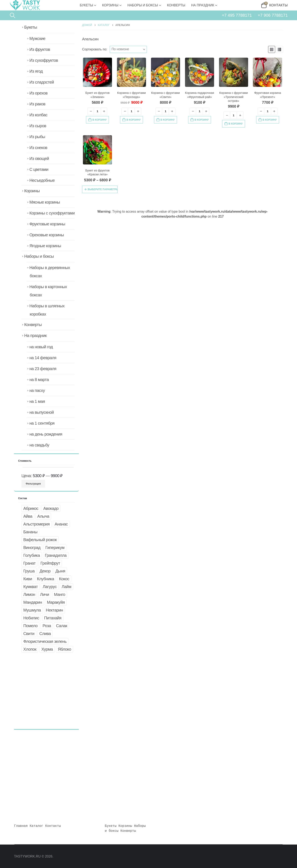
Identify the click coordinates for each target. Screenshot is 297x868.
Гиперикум (55, 548)
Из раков (37, 104)
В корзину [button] (100, 120)
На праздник (203, 5)
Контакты (279, 5)
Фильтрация (33, 484)
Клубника (45, 579)
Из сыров (38, 126)
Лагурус (50, 587)
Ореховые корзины (47, 235)
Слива (45, 634)
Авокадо (51, 508)
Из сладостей (42, 82)
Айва (28, 516)
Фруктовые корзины (47, 224)
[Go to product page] (98, 72)
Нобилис (31, 618)
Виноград (32, 548)
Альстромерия (37, 524)
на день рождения (46, 434)
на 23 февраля (43, 369)
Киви (28, 579)
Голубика (32, 555)
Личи (45, 594)
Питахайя (53, 618)
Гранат (29, 563)
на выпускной (41, 412)
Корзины (110, 5)
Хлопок (30, 649)
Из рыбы (37, 137)
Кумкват (31, 587)
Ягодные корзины (45, 246)
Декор (45, 571)
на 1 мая (37, 401)
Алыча (43, 516)
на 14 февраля (43, 358)
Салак (61, 626)
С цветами (39, 169)
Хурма (47, 649)
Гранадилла (56, 555)
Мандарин (33, 602)
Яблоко (64, 649)
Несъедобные (42, 180)
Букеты (86, 5)
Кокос (64, 579)
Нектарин (54, 610)
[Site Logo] (25, 5)
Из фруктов (40, 49)
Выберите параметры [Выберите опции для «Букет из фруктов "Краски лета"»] (103, 189)
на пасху (37, 390)
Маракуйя (56, 602)
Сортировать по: (95, 49)
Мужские (37, 38)
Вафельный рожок (40, 540)
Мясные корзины (45, 202)
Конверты (176, 5)
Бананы (30, 532)
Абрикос (31, 508)
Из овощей (39, 158)
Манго (60, 594)
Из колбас (38, 115)
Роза (47, 626)
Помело (30, 626)
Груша (29, 571)
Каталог (37, 826)
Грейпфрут (50, 563)
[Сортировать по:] (128, 49)
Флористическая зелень (45, 641)
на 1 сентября (42, 423)
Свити (29, 634)
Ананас (61, 524)
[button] (12, 15)
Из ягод (36, 71)
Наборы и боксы (143, 5)
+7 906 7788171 (273, 15)
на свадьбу (39, 445)
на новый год (41, 347)
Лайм (67, 587)
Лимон (29, 594)
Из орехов (38, 93)
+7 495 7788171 (237, 15)
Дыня (60, 571)
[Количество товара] (97, 111)
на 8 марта (39, 380)
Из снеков (38, 148)
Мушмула (32, 610)
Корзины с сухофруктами (52, 213)
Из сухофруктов (44, 60)
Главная (21, 826)
